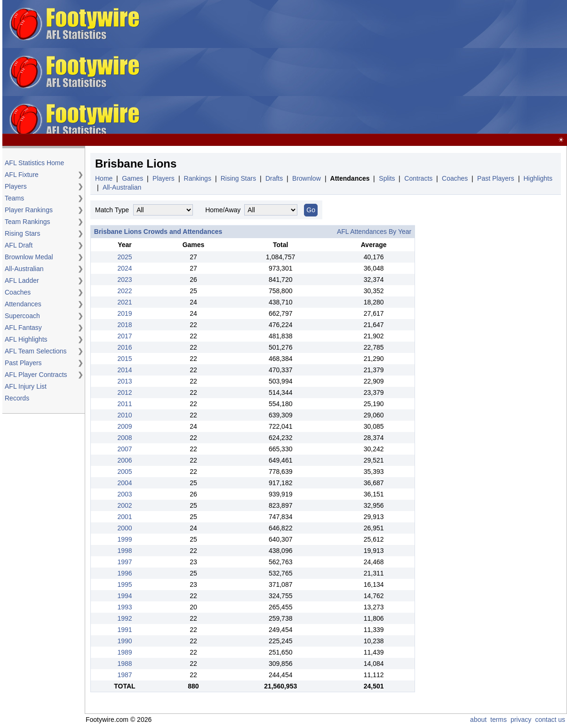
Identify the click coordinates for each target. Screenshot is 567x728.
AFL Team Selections (36, 351)
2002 (124, 505)
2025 (124, 257)
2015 (124, 359)
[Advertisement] (365, 67)
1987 (124, 675)
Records (17, 398)
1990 (124, 641)
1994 (124, 596)
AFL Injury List (26, 386)
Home (104, 178)
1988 (124, 664)
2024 (124, 268)
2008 (124, 438)
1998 (124, 551)
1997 (124, 562)
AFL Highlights (26, 339)
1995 (124, 584)
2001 (124, 517)
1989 (124, 652)
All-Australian (24, 269)
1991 (124, 630)
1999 (124, 539)
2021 (124, 302)
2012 (124, 392)
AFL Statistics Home (34, 163)
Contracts (418, 178)
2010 (124, 415)
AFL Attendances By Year (374, 232)
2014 (124, 370)
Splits (387, 178)
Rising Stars (22, 233)
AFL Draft (19, 245)
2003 (124, 494)
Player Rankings (29, 210)
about (478, 720)
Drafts (274, 178)
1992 (124, 618)
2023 (124, 280)
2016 (124, 347)
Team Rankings (28, 222)
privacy (521, 720)
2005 (124, 472)
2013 (124, 381)
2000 (124, 528)
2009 (124, 426)
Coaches (18, 292)
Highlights (538, 178)
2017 (124, 336)
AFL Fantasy (23, 328)
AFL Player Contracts (36, 375)
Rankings (198, 178)
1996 (124, 573)
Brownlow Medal (29, 257)
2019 (124, 313)
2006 (124, 460)
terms (499, 720)
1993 (124, 607)
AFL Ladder (22, 280)
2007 (124, 449)
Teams (14, 198)
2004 (124, 483)
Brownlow (307, 178)
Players (16, 186)
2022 (124, 291)
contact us (550, 720)
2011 (124, 404)
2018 (124, 325)
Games (132, 178)
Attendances (23, 304)
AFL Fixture (22, 175)
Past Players (23, 363)
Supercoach (22, 316)
